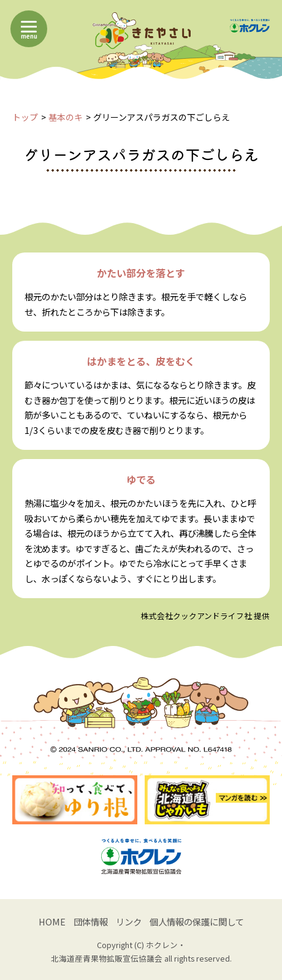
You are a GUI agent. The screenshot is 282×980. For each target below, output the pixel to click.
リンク (129, 921)
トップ (25, 117)
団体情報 (91, 921)
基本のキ (66, 117)
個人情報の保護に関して (197, 921)
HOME (52, 921)
